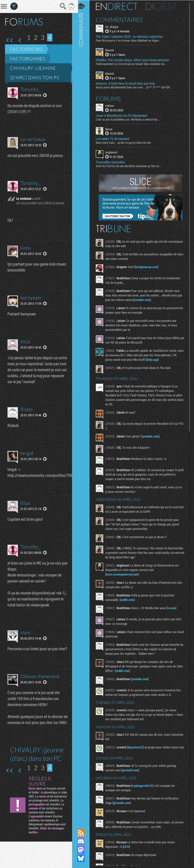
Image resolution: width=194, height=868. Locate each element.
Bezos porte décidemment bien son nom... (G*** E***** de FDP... (136, 87)
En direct (119, 6)
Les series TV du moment (115, 139)
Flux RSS (83, 833)
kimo (26, 252)
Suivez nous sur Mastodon (83, 850)
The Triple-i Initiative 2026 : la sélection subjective (131, 36)
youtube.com (149, 299)
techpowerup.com (149, 267)
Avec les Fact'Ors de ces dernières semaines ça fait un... (131, 166)
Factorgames (28, 59)
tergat (27, 458)
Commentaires (122, 19)
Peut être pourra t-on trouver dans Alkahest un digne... (131, 40)
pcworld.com (133, 771)
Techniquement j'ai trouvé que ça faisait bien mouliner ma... (134, 64)
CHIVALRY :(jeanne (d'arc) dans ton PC (35, 73)
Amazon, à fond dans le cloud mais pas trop (128, 83)
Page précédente (20, 40)
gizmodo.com (124, 804)
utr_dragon (114, 26)
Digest (163, 6)
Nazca (111, 129)
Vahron (112, 105)
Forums (111, 98)
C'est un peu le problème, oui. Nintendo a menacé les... (130, 119)
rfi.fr (129, 848)
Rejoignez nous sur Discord (83, 841)
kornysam (31, 302)
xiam (25, 643)
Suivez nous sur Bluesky (83, 858)
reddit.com (129, 599)
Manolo (112, 50)
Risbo (27, 414)
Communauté (83, 410)
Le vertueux (33, 139)
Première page (10, 40)
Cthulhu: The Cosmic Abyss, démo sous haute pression (135, 60)
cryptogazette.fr (144, 787)
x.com (174, 608)
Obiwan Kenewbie (40, 693)
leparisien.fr (138, 747)
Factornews (26, 49)
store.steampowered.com (124, 574)
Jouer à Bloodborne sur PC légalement (124, 115)
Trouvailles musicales (112, 162)
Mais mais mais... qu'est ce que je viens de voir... (127, 142)
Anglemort (114, 152)
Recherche (60, 6)
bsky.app (159, 359)
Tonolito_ (30, 89)
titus (25, 346)
